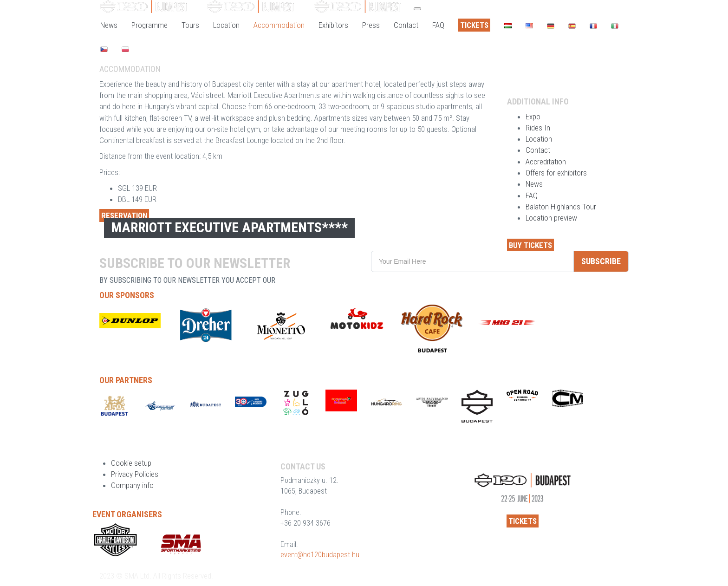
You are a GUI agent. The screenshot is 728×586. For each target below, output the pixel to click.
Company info (132, 485)
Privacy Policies (135, 474)
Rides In (538, 128)
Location (539, 139)
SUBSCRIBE (601, 261)
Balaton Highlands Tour (561, 207)
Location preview (551, 218)
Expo (533, 117)
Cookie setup (131, 463)
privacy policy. (303, 280)
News (534, 184)
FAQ (532, 195)
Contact (538, 150)
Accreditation (546, 162)
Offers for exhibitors (556, 173)
